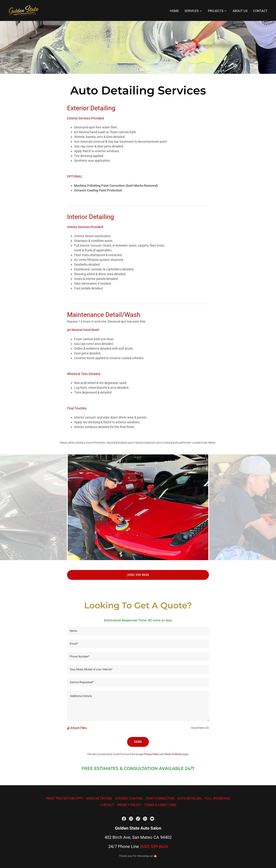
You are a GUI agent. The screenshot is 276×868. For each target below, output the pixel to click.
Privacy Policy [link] (151, 754)
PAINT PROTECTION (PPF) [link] (65, 798)
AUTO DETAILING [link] (190, 798)
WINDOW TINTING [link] (99, 798)
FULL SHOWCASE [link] (217, 798)
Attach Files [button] (79, 728)
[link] (24, 10)
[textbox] (138, 631)
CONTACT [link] (260, 11)
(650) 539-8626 (138, 575)
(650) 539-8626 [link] (154, 847)
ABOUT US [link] (240, 11)
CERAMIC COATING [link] (129, 798)
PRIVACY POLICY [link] (129, 805)
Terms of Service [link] (173, 754)
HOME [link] (174, 11)
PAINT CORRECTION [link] (160, 798)
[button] (193, 11)
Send (138, 742)
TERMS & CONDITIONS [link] (160, 805)
